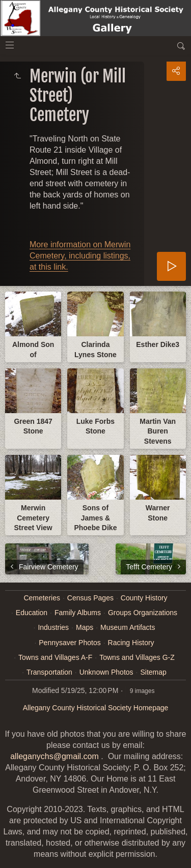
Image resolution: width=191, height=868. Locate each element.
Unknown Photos (106, 672)
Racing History (131, 643)
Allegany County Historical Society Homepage (96, 708)
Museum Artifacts (128, 627)
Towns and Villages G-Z (137, 657)
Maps (85, 627)
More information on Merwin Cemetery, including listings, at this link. (80, 256)
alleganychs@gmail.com (54, 756)
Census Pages (90, 598)
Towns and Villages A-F (55, 657)
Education (32, 613)
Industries (53, 627)
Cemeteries (42, 598)
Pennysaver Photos (70, 643)
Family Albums (78, 613)
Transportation (49, 672)
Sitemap (153, 672)
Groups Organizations (143, 613)
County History (144, 598)
